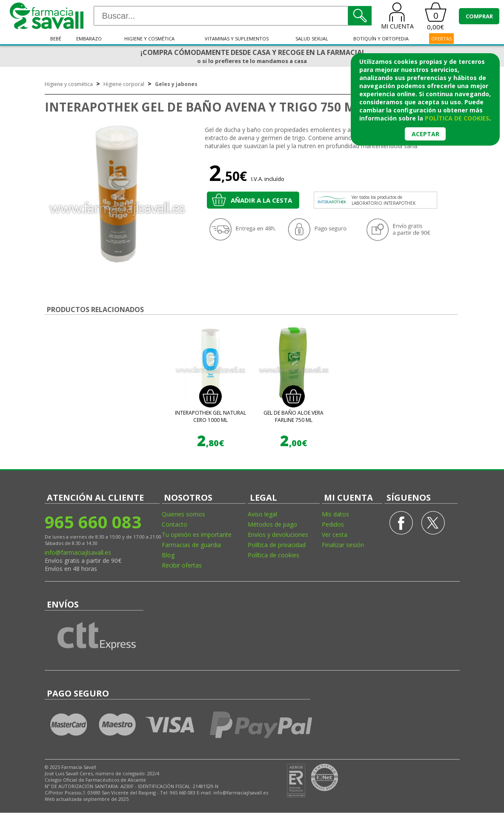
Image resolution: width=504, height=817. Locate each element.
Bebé (56, 39)
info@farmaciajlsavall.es (78, 552)
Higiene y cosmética (149, 39)
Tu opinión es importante (197, 535)
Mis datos (335, 514)
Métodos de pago (272, 524)
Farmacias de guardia (191, 545)
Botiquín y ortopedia (381, 39)
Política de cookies (273, 555)
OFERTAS (441, 39)
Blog (168, 555)
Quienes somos (183, 514)
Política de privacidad (277, 545)
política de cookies (457, 118)
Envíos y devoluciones (278, 535)
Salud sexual (312, 39)
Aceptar (425, 134)
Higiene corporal (124, 84)
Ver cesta (335, 535)
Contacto (175, 524)
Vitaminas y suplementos (237, 39)
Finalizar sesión (343, 545)
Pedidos (333, 524)
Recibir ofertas (182, 565)
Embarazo (89, 39)
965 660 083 (93, 522)
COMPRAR (479, 16)
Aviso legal (262, 514)
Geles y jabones (176, 84)
